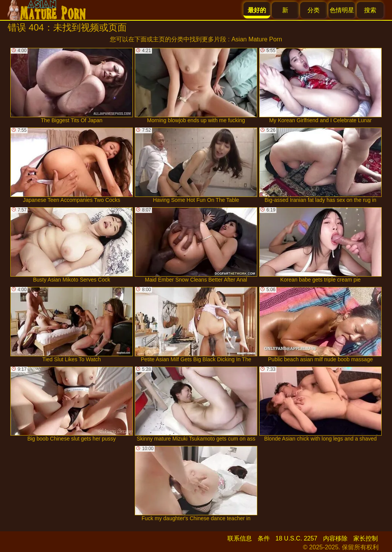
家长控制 (366, 538)
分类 (314, 10)
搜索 (370, 10)
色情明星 (342, 10)
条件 (264, 538)
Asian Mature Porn (257, 39)
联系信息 (240, 538)
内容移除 (335, 538)
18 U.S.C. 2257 (296, 538)
